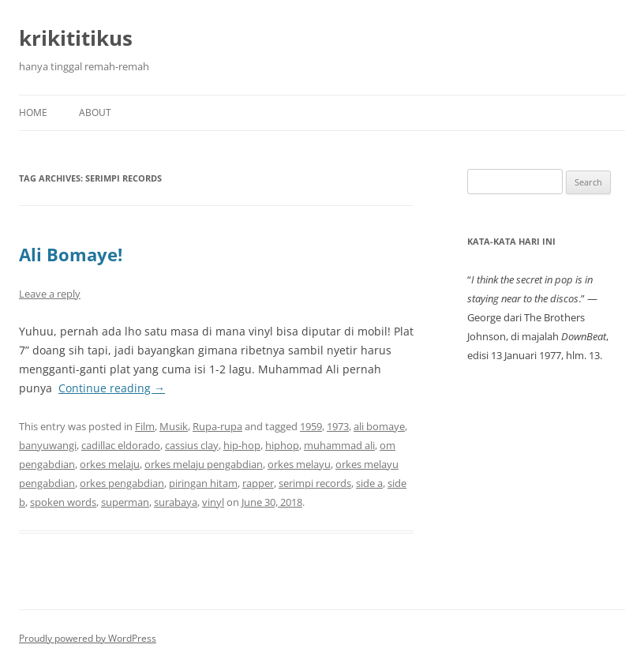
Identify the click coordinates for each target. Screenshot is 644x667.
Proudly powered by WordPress (88, 638)
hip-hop (242, 445)
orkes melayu (299, 464)
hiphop (282, 445)
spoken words (63, 502)
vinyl (213, 502)
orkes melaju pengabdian (204, 464)
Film (145, 426)
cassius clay (192, 445)
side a (369, 483)
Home (33, 112)
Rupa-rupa (217, 426)
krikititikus (76, 38)
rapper (258, 483)
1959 (311, 426)
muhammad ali (339, 445)
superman (125, 502)
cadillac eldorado (121, 445)
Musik (174, 426)
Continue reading (112, 388)
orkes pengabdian (122, 483)
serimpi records (315, 483)
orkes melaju (110, 464)
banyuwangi (48, 445)
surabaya (176, 502)
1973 (338, 426)
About (95, 112)
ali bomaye (379, 426)
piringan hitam (203, 483)
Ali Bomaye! (71, 254)
